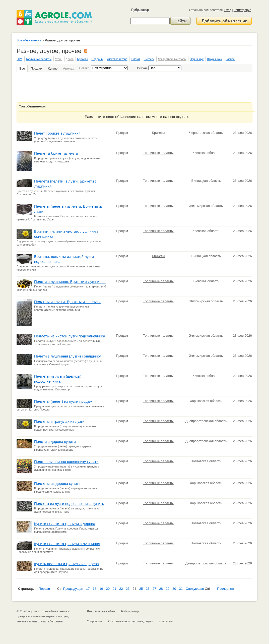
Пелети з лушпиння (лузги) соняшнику (68, 356)
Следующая (195, 589)
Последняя (225, 589)
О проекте (94, 621)
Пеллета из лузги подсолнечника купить (69, 504)
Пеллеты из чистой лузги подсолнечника (70, 336)
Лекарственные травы (172, 59)
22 (121, 589)
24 (134, 589)
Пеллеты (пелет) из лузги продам (63, 401)
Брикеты (82, 59)
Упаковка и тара (117, 59)
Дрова (70, 59)
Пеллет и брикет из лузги (56, 153)
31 (181, 589)
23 (128, 589)
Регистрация (242, 10)
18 (94, 589)
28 (161, 589)
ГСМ (19, 59)
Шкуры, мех (214, 59)
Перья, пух (197, 59)
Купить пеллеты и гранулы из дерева (66, 564)
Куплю (53, 68)
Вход (228, 10)
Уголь (58, 59)
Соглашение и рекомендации (130, 621)
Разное (230, 59)
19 (101, 589)
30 (174, 589)
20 (108, 589)
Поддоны (97, 59)
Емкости (149, 59)
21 (114, 589)
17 (88, 589)
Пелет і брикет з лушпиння (57, 133)
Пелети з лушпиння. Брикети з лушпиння (70, 282)
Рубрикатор (140, 10)
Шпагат (135, 59)
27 (154, 589)
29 (168, 589)
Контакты (166, 621)
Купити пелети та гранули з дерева (65, 524)
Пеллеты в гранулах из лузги (59, 421)
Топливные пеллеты (39, 59)
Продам (36, 68)
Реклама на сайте (101, 611)
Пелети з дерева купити (55, 442)
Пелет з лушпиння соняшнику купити (66, 462)
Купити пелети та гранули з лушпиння (67, 544)
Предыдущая (73, 589)
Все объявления (29, 40)
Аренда (69, 68)
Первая (44, 589)
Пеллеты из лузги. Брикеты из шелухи (67, 302)
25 (141, 589)
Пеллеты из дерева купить (57, 483)
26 (148, 589)
